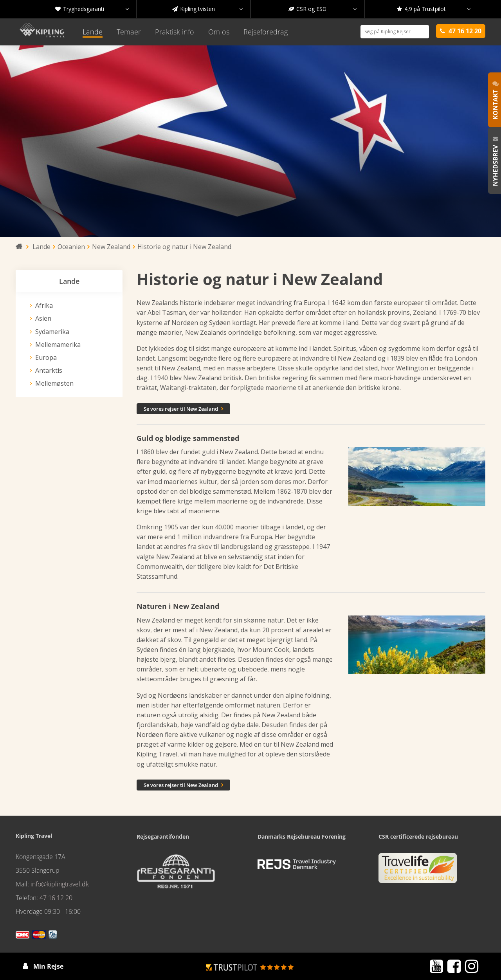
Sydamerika (52, 332)
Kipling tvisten (207, 9)
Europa (46, 357)
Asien (43, 318)
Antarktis (49, 370)
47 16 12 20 (56, 898)
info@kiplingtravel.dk (60, 884)
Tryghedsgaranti (92, 9)
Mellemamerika (58, 345)
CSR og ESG (323, 9)
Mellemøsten (54, 383)
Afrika (44, 305)
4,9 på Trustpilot (434, 9)
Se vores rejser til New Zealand (183, 409)
